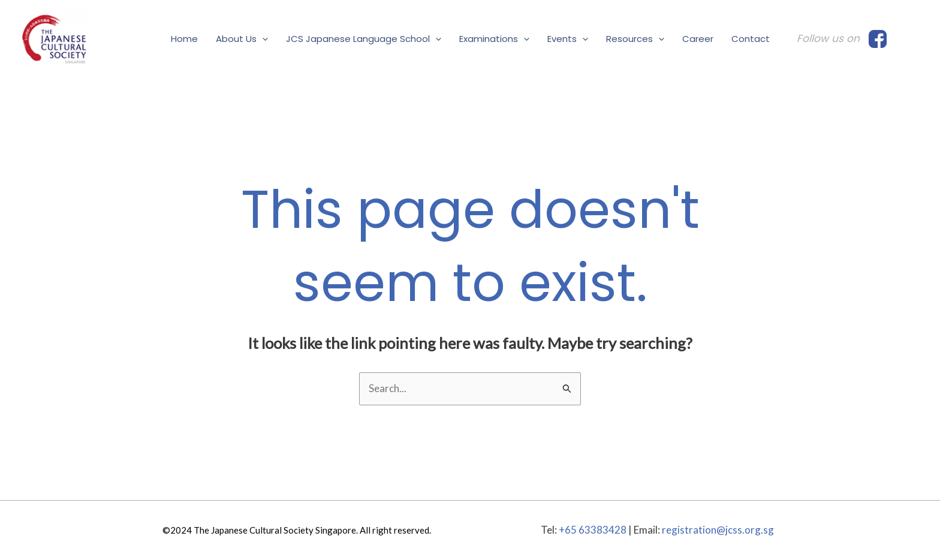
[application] (262, 39)
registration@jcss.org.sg (718, 530)
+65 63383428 (593, 530)
